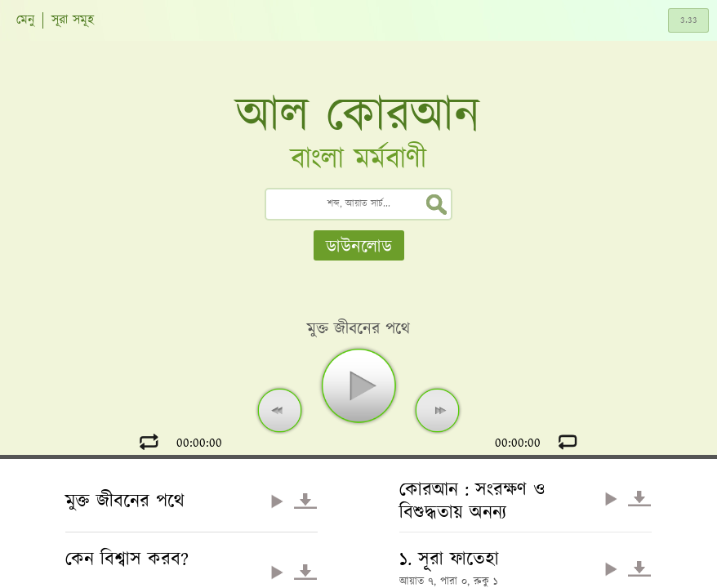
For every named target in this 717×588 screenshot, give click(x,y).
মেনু (25, 20)
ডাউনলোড (359, 247)
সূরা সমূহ (73, 20)
